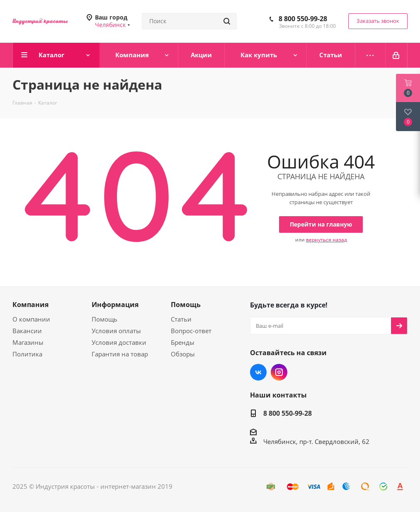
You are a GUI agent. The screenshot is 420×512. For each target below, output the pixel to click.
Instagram (279, 372)
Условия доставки (119, 342)
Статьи (181, 319)
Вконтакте (258, 372)
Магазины (28, 342)
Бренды (183, 342)
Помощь (104, 319)
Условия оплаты (116, 331)
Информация (115, 305)
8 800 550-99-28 (303, 19)
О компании (31, 319)
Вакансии (27, 331)
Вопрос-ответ (191, 331)
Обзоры (183, 354)
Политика (27, 354)
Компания (30, 305)
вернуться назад (327, 240)
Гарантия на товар (120, 354)
